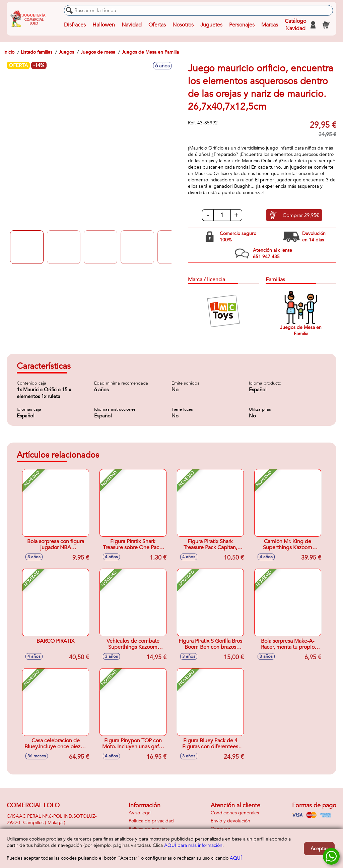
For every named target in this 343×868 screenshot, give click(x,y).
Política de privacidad (151, 821)
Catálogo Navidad (295, 25)
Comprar (301, 215)
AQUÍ (236, 858)
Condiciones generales (235, 813)
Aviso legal (140, 813)
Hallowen (104, 25)
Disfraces (75, 25)
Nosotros (183, 25)
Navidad (132, 25)
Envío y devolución (230, 821)
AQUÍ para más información (193, 845)
